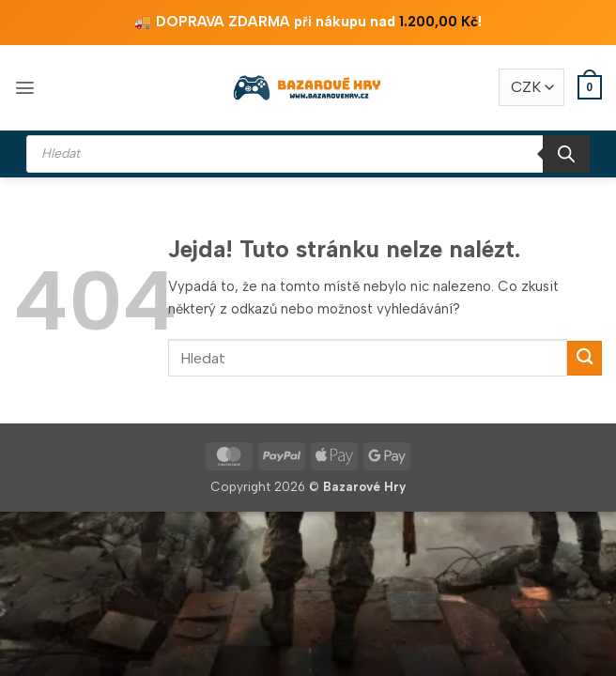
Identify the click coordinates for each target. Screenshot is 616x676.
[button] (25, 88)
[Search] (566, 154)
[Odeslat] (585, 358)
